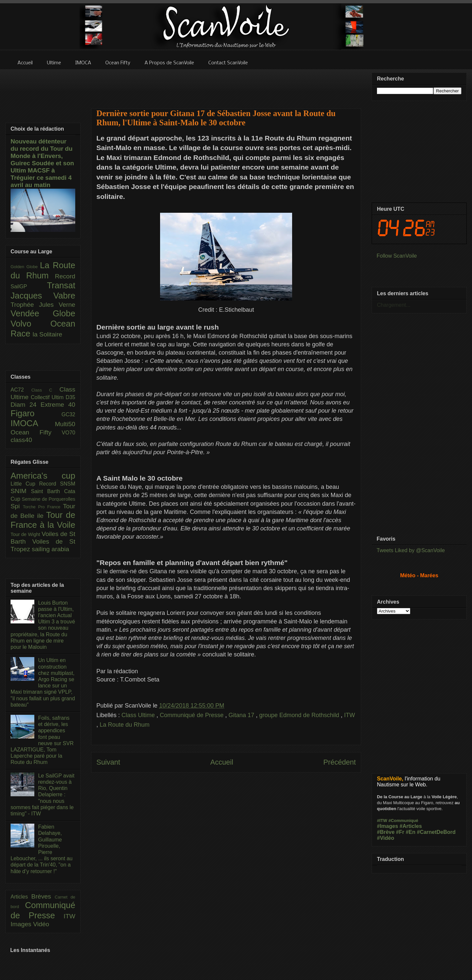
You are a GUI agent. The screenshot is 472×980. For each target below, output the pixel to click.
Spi (17, 506)
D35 (70, 397)
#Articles (411, 826)
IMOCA (33, 423)
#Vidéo (386, 838)
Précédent (340, 762)
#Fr (400, 832)
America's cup (43, 476)
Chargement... (394, 305)
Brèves (43, 896)
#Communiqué (403, 821)
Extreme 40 (58, 405)
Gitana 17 (242, 715)
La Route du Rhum (125, 725)
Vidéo (41, 924)
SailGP (29, 286)
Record (65, 276)
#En (410, 832)
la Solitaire (48, 334)
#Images (388, 826)
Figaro (36, 413)
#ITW (382, 821)
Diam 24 (26, 405)
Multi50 (65, 424)
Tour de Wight (26, 534)
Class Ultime (139, 715)
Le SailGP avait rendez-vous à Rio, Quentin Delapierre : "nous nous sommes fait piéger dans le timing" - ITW (42, 795)
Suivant (108, 762)
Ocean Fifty (36, 432)
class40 (21, 440)
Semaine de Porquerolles (49, 499)
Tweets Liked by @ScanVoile (411, 550)
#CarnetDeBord (436, 832)
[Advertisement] (226, 85)
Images (22, 924)
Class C (45, 390)
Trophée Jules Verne (43, 305)
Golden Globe (25, 267)
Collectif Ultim (48, 397)
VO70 (68, 433)
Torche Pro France (43, 507)
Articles (21, 897)
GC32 (68, 414)
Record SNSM (57, 484)
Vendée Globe (43, 313)
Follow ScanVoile (397, 256)
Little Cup (25, 484)
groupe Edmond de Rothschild (300, 715)
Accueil (222, 762)
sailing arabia (50, 549)
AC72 (21, 390)
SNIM (21, 491)
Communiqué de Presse (192, 715)
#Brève (386, 832)
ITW (349, 715)
